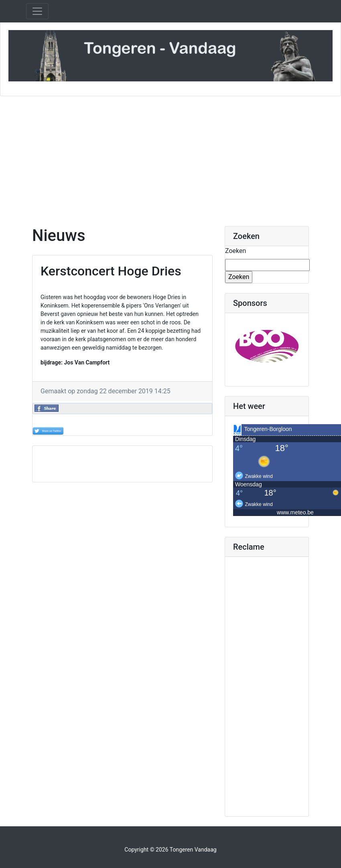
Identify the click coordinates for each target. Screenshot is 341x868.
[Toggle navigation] (37, 11)
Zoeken (235, 251)
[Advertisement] (170, 156)
